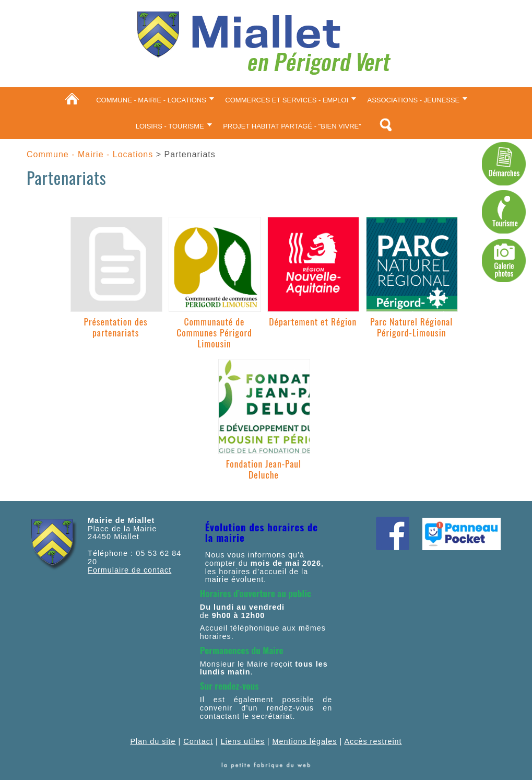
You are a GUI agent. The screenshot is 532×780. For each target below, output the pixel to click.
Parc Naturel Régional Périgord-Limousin (411, 327)
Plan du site (153, 741)
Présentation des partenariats (116, 327)
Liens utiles (243, 741)
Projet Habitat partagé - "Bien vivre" (292, 126)
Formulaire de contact (129, 570)
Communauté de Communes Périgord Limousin (214, 332)
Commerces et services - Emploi (287, 100)
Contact (198, 741)
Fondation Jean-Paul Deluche (264, 469)
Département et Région (313, 321)
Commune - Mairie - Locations (151, 100)
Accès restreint (373, 741)
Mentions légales (304, 741)
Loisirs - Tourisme (170, 126)
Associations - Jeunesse (414, 100)
